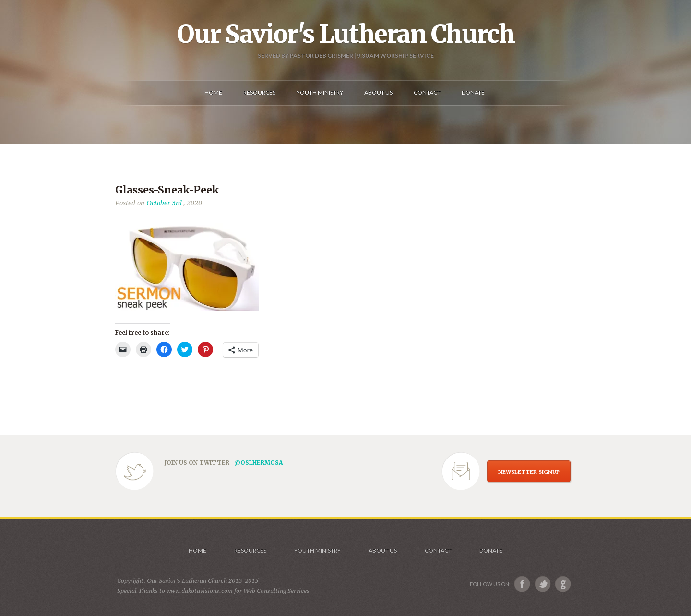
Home (197, 550)
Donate (491, 550)
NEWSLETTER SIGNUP (529, 472)
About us (383, 550)
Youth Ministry (317, 550)
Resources (250, 550)
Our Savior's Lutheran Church (346, 34)
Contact (438, 550)
